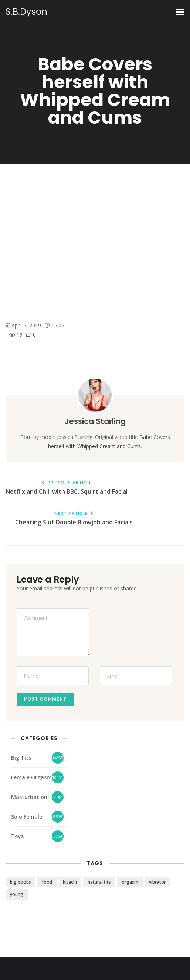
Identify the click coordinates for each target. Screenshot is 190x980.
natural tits (99, 882)
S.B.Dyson (26, 12)
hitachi (70, 882)
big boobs (21, 882)
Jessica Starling (95, 421)
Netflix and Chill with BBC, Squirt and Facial (67, 488)
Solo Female (27, 816)
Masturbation (29, 797)
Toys (17, 836)
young (17, 894)
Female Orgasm (31, 777)
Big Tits (21, 758)
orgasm (130, 882)
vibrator (157, 882)
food (47, 882)
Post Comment (45, 699)
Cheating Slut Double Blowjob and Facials (74, 519)
